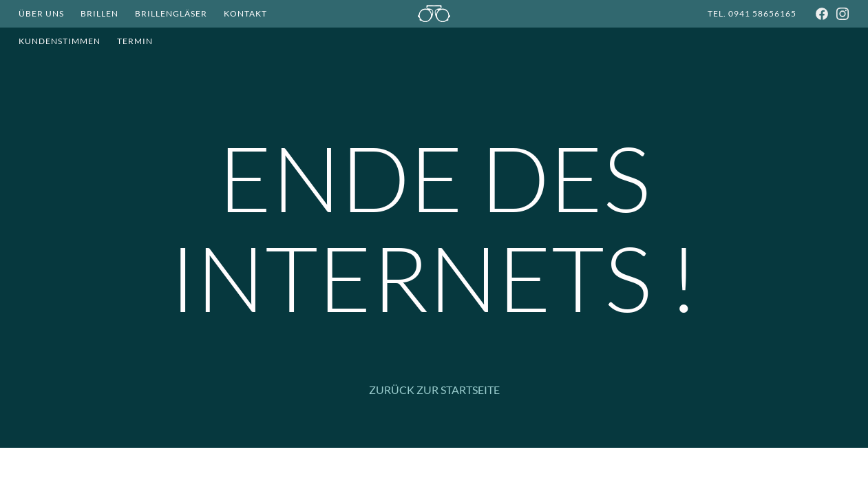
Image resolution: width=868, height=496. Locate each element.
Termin (135, 41)
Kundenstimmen (60, 41)
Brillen (99, 13)
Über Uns (41, 13)
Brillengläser (171, 13)
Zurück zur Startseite (434, 390)
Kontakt (245, 13)
